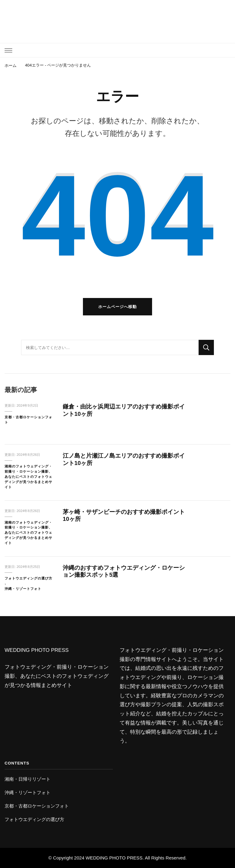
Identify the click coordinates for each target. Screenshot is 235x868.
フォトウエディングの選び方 (28, 578)
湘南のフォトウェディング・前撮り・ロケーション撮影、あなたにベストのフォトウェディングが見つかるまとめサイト (28, 477)
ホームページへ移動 (117, 307)
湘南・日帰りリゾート (28, 779)
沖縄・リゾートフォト (23, 589)
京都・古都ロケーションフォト (28, 420)
